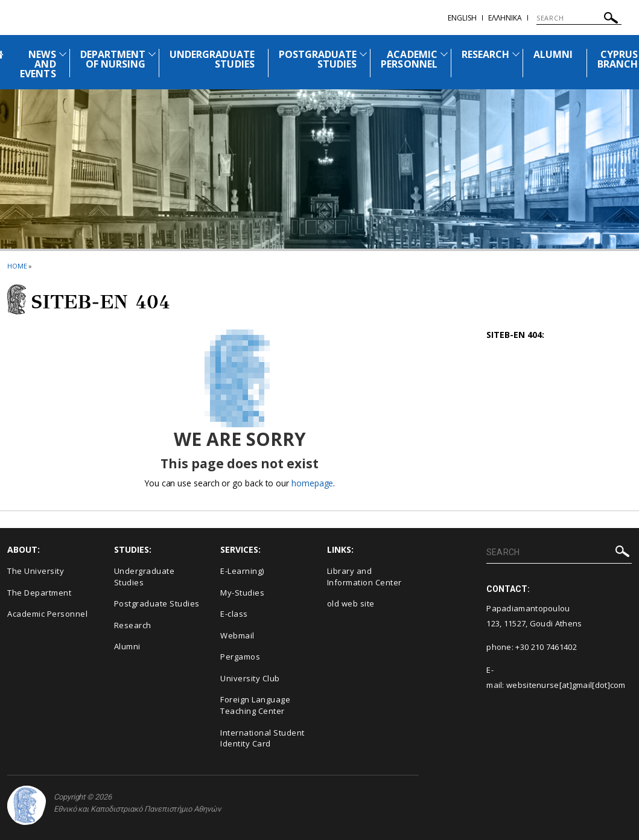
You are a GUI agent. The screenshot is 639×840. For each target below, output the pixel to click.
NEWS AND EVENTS (38, 64)
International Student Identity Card (262, 738)
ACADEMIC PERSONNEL (409, 59)
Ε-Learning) (242, 571)
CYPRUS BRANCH (618, 59)
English (462, 18)
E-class (234, 614)
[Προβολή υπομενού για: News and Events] (63, 54)
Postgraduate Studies (157, 603)
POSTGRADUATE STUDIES (318, 59)
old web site (351, 603)
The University (36, 571)
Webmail (237, 635)
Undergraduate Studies (145, 577)
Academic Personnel (47, 614)
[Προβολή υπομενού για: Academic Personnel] (444, 54)
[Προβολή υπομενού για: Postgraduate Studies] (363, 54)
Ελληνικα (505, 18)
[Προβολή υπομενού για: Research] (516, 54)
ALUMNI (553, 54)
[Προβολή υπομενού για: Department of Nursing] (152, 54)
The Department (39, 593)
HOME (17, 266)
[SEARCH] (579, 18)
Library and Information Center (364, 577)
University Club (250, 678)
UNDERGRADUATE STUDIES (212, 59)
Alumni (127, 646)
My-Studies (242, 593)
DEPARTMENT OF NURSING (113, 59)
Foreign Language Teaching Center (255, 705)
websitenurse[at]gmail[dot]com (566, 685)
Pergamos (240, 657)
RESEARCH (485, 54)
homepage (312, 483)
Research (133, 625)
